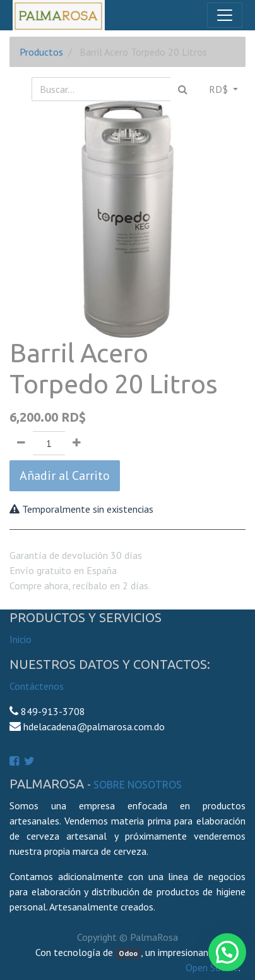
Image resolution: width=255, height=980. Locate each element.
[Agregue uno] (77, 443)
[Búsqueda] (183, 89)
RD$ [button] (220, 89)
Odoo (128, 953)
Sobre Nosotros (138, 785)
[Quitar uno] (21, 443)
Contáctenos (37, 686)
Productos (41, 52)
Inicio (21, 639)
